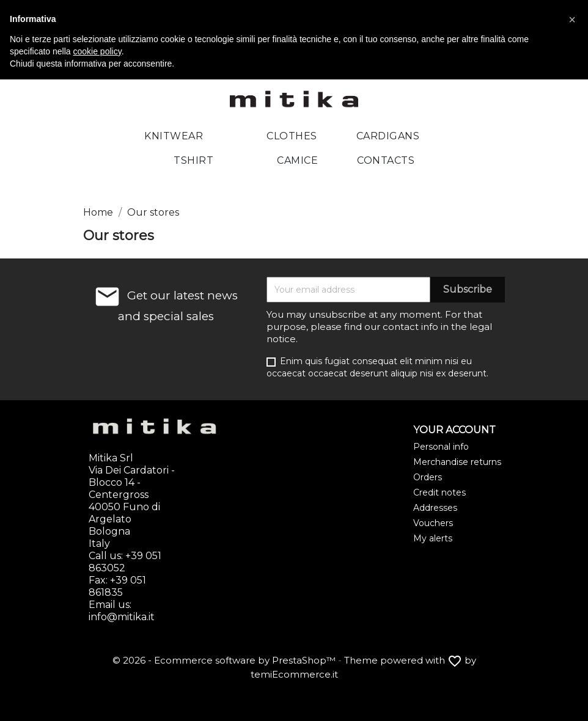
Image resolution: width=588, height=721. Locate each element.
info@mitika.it (122, 617)
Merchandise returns (457, 462)
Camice (297, 160)
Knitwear (174, 136)
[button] (572, 20)
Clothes (292, 136)
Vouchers (433, 523)
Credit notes (439, 492)
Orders (428, 477)
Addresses (435, 508)
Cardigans (388, 136)
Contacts (386, 160)
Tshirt (193, 160)
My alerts (433, 538)
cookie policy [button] (97, 51)
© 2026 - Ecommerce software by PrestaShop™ (225, 660)
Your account (454, 430)
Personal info (441, 447)
